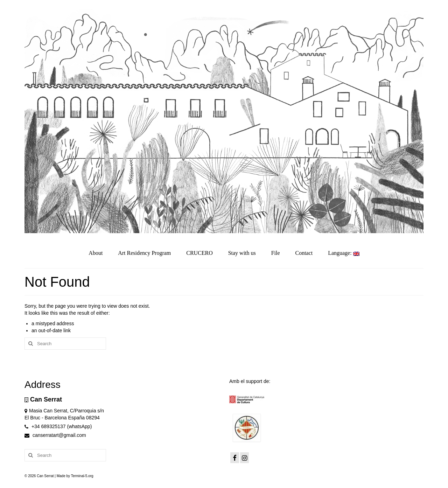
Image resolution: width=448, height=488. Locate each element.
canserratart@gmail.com (55, 435)
